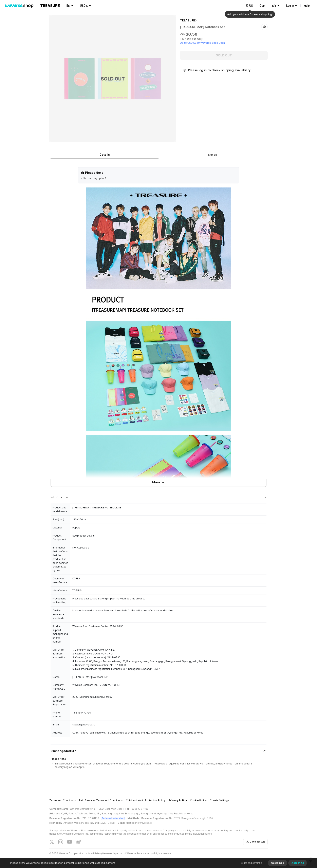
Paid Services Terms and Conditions (101, 800)
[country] (249, 6)
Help (307, 6)
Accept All (298, 863)
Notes (213, 155)
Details (105, 155)
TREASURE (187, 20)
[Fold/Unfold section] (158, 497)
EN (68, 6)
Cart (263, 6)
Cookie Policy (198, 800)
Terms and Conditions (63, 800)
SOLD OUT (224, 55)
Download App (255, 842)
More (158, 482)
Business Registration (113, 818)
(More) (112, 863)
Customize (277, 863)
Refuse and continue (251, 863)
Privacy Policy (178, 800)
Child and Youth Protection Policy (146, 800)
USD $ (84, 6)
